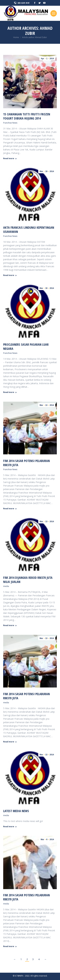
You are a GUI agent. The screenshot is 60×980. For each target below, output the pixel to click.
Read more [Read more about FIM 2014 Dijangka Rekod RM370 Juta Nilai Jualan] (10, 625)
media (6, 586)
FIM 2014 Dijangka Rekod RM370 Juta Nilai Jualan (28, 580)
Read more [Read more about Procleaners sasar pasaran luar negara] (10, 392)
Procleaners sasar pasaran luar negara (26, 347)
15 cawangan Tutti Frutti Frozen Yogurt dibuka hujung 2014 (27, 116)
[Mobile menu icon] (54, 13)
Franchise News (10, 123)
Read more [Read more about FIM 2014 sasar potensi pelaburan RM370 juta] (10, 509)
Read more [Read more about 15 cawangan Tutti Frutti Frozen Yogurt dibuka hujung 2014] (10, 159)
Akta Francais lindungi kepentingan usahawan (29, 230)
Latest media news (16, 811)
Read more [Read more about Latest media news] (10, 827)
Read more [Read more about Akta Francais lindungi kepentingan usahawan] (10, 275)
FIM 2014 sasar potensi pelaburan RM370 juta (26, 463)
